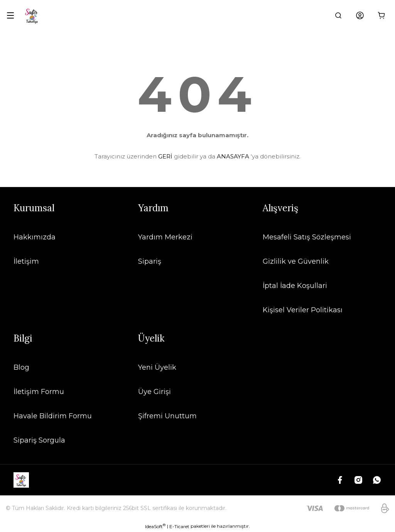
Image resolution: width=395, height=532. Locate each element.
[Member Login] (360, 15)
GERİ (165, 156)
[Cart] (381, 15)
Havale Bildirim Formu (53, 416)
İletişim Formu (39, 392)
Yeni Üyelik (157, 367)
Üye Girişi (154, 392)
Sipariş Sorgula (39, 440)
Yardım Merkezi (165, 237)
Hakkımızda (35, 237)
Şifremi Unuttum (167, 416)
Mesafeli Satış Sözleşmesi (307, 237)
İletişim (26, 261)
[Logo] (32, 15)
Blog (21, 367)
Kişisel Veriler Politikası (303, 310)
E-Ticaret (179, 526)
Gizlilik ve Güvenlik (296, 261)
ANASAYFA (233, 156)
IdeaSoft (155, 526)
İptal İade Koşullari (295, 286)
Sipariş (150, 261)
